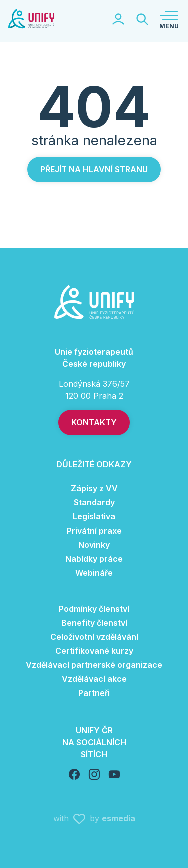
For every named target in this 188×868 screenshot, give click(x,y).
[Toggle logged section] (118, 19)
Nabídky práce (94, 559)
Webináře (94, 573)
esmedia (119, 818)
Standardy (94, 502)
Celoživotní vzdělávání (94, 637)
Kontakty (94, 422)
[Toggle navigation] (169, 19)
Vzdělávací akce (94, 679)
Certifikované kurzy (94, 651)
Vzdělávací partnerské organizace (94, 665)
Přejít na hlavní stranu (94, 169)
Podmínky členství (94, 609)
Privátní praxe (94, 531)
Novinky (94, 545)
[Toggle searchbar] (142, 19)
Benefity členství (94, 623)
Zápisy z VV (94, 488)
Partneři (94, 693)
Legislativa (94, 516)
